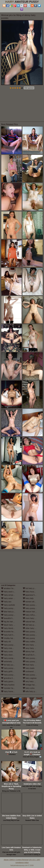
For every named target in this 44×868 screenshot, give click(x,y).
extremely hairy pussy (11, 662)
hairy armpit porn (10, 595)
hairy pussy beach (10, 615)
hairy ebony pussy (10, 655)
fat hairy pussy (9, 665)
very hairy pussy (31, 681)
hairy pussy (29, 638)
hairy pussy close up (11, 645)
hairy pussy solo (31, 658)
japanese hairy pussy (33, 595)
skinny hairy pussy (32, 652)
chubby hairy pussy (11, 638)
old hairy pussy (30, 625)
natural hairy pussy (32, 622)
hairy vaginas (30, 678)
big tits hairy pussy (10, 622)
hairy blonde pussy (10, 628)
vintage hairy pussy (32, 685)
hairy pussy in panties (33, 635)
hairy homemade (10, 691)
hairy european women (11, 658)
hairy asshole (8, 605)
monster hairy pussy (11, 688)
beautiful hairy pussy (11, 618)
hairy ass (6, 602)
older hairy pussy (31, 628)
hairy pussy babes (10, 608)
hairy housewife (31, 592)
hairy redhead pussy (33, 642)
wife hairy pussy (31, 691)
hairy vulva (29, 688)
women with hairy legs (33, 602)
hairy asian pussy (10, 598)
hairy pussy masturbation (33, 608)
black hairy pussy (10, 625)
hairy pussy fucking (11, 668)
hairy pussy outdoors (33, 632)
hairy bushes (8, 685)
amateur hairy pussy (11, 588)
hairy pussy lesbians (33, 605)
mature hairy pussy (32, 612)
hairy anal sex (8, 592)
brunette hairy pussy (11, 632)
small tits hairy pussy (33, 655)
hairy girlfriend (8, 671)
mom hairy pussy (31, 618)
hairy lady (28, 598)
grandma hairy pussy (11, 678)
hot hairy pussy (31, 588)
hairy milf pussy (31, 615)
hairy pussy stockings (33, 662)
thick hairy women (32, 665)
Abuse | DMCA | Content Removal (16, 860)
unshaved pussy (31, 671)
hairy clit (6, 642)
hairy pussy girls (9, 675)
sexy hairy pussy (31, 648)
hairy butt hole (8, 635)
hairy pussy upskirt (32, 675)
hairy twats (29, 668)
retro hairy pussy (31, 645)
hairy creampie (9, 648)
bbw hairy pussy (9, 612)
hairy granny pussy (10, 681)
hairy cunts (7, 652)
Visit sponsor (29, 88)
